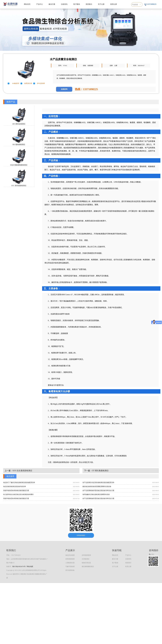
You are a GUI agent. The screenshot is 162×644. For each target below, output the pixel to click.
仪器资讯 (64, 4)
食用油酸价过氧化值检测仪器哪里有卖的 (96, 494)
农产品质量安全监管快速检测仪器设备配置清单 (98, 483)
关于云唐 (101, 4)
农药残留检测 (86, 555)
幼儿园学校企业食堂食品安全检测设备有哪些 (18, 494)
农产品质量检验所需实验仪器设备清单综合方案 (98, 490)
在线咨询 (64, 89)
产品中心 (40, 4)
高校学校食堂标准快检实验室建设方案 (16, 490)
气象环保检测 (70, 567)
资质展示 (89, 4)
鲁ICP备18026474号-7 (19, 567)
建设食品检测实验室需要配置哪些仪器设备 (97, 487)
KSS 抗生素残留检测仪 (22, 471)
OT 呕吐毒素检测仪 (100, 471)
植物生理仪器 (86, 563)
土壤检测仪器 (70, 563)
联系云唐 (114, 4)
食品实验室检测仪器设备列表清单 (15, 487)
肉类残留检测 (70, 559)
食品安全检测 (70, 555)
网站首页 (27, 4)
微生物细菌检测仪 (88, 567)
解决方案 (52, 4)
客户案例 (77, 4)
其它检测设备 (70, 570)
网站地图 (30, 567)
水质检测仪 (86, 559)
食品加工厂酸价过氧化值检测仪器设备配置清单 (19, 483)
